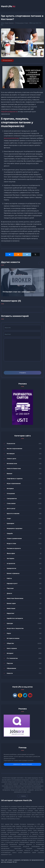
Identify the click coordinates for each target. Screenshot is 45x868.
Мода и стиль (11, 544)
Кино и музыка (12, 648)
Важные (10, 474)
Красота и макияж (13, 513)
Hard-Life (8, 6)
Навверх (22, 796)
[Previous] (40, 263)
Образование (11, 668)
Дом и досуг (11, 509)
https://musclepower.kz (9, 112)
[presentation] (17, 366)
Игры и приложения (14, 484)
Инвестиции (11, 608)
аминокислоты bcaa (11, 138)
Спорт (26, 23)
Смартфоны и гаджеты (15, 479)
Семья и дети (11, 459)
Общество (10, 643)
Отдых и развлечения (14, 538)
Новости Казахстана (14, 469)
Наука (9, 633)
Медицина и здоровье (15, 529)
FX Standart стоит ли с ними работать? (19, 292)
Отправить (23, 373)
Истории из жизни (13, 638)
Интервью (10, 489)
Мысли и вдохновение (15, 449)
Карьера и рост (12, 583)
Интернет (10, 653)
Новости (10, 673)
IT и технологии (12, 658)
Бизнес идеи (11, 603)
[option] (22, 282)
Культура (10, 623)
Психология (11, 444)
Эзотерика (10, 558)
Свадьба (10, 533)
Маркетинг (11, 613)
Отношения (11, 494)
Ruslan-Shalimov (9, 23)
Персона (10, 663)
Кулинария (10, 524)
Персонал (10, 588)
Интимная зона (12, 464)
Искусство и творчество (15, 628)
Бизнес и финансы (13, 574)
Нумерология (11, 568)
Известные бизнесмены (15, 598)
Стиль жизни (20, 23)
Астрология (11, 563)
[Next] (43, 263)
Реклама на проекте (14, 549)
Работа (9, 578)
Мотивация (11, 454)
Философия (11, 554)
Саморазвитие (12, 499)
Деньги (9, 593)
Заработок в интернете (15, 618)
